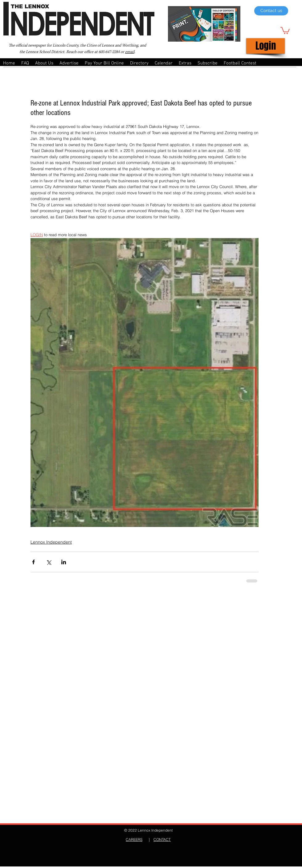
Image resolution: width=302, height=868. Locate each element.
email (130, 52)
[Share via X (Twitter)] (49, 562)
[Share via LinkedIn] (64, 562)
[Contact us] (271, 11)
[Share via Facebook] (33, 562)
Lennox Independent (51, 542)
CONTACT (162, 839)
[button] (285, 30)
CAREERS (134, 839)
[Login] (265, 46)
